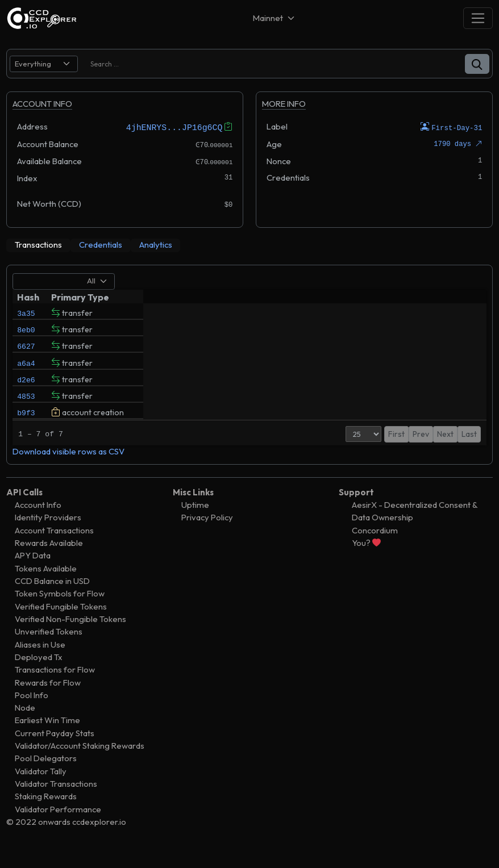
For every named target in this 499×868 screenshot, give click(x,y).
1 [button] (428, 453)
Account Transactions (54, 549)
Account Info (38, 523)
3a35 (26, 312)
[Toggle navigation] (478, 18)
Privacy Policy (207, 536)
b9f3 (26, 428)
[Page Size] (353, 453)
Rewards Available (49, 562)
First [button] (386, 453)
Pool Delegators (46, 777)
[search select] (44, 64)
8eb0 (26, 332)
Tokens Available (46, 587)
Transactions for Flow (55, 688)
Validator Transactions (56, 802)
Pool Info (32, 714)
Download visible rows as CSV (68, 470)
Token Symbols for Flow (60, 612)
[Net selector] (275, 18)
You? (366, 562)
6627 (26, 351)
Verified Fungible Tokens (61, 625)
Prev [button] (410, 453)
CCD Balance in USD (52, 600)
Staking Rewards (46, 815)
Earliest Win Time (47, 739)
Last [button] (469, 453)
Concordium (375, 549)
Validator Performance (58, 828)
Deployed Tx (39, 676)
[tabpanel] (250, 374)
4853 (26, 409)
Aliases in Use (40, 663)
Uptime (195, 523)
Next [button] (445, 453)
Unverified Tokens (49, 650)
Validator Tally (41, 790)
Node (25, 726)
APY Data (33, 574)
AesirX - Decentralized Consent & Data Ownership (415, 530)
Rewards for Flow (48, 701)
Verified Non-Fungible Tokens (70, 638)
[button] (477, 64)
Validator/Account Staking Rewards (80, 764)
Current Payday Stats (55, 752)
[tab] (38, 245)
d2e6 (26, 390)
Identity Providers (48, 536)
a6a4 (26, 370)
